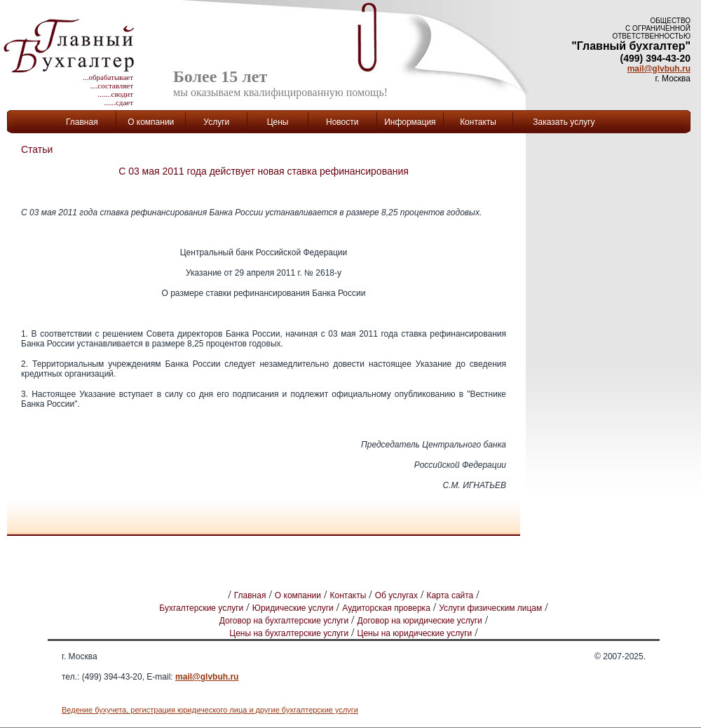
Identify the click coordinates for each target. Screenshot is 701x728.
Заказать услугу (564, 122)
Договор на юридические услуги (420, 621)
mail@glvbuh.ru (659, 69)
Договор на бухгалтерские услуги (284, 621)
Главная (82, 122)
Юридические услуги (293, 608)
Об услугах (396, 595)
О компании (298, 595)
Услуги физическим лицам (490, 608)
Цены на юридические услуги (415, 633)
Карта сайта (450, 595)
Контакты (478, 122)
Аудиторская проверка (386, 608)
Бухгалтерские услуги (201, 608)
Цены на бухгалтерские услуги (289, 633)
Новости (342, 122)
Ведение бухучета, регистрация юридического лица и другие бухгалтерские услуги (210, 710)
